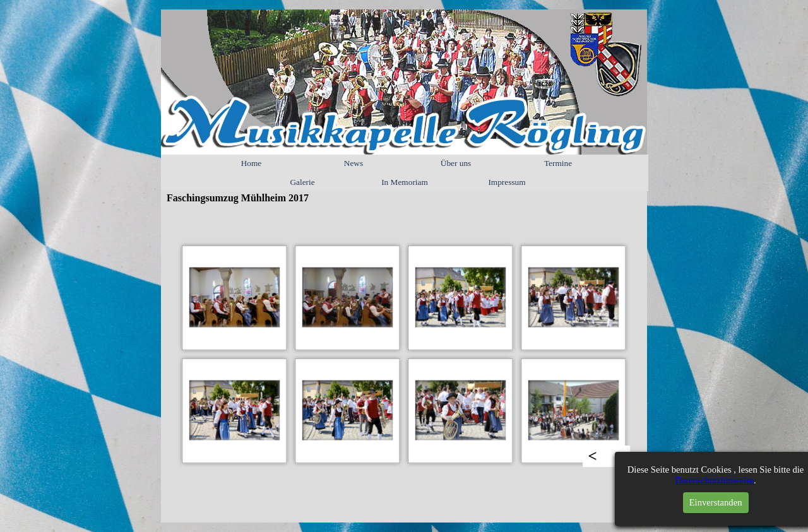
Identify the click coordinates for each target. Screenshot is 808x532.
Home (252, 163)
